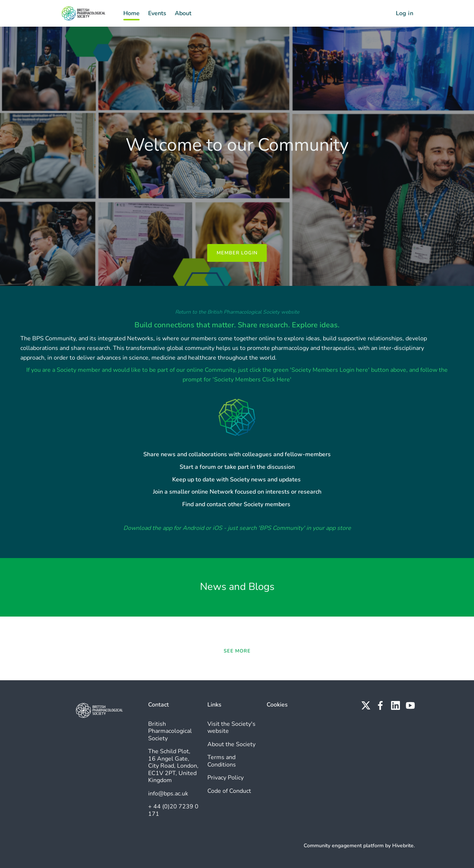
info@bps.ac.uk (168, 794)
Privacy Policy (226, 778)
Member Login (237, 253)
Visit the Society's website (231, 728)
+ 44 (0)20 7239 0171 (173, 810)
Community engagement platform (344, 846)
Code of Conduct (229, 791)
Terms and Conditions (222, 761)
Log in (405, 13)
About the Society (231, 744)
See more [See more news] (237, 651)
